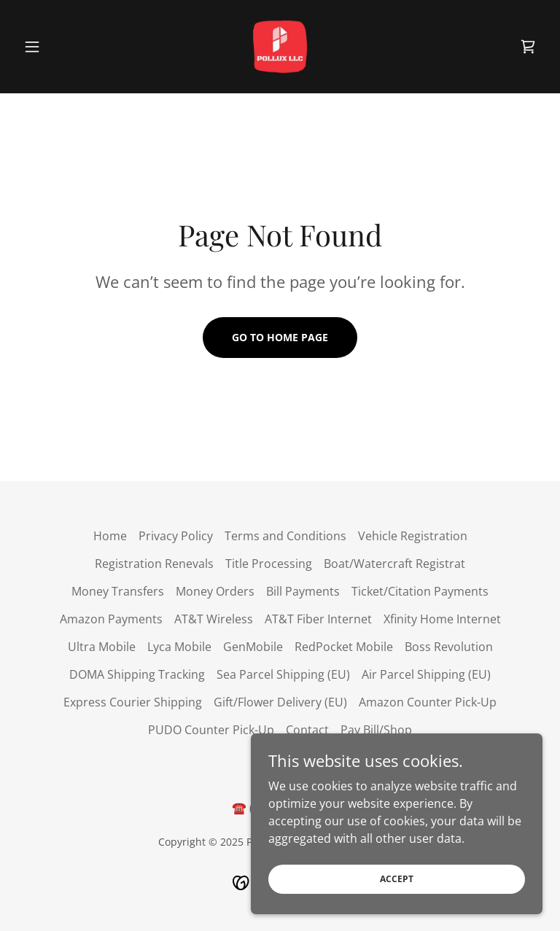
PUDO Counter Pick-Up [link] (211, 730)
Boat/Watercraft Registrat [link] (394, 564)
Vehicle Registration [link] (413, 536)
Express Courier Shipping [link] (133, 702)
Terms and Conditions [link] (285, 536)
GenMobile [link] (253, 647)
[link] (280, 47)
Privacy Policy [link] (176, 536)
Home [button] (110, 536)
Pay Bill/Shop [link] (376, 730)
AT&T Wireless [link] (214, 619)
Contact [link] (307, 730)
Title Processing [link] (269, 564)
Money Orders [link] (215, 591)
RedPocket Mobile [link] (344, 647)
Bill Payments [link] (303, 591)
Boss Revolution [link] (449, 647)
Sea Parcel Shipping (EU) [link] (283, 674)
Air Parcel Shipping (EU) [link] (426, 674)
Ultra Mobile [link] (102, 647)
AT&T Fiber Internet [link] (318, 619)
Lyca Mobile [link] (179, 647)
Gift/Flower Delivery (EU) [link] (280, 702)
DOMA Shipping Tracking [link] (137, 674)
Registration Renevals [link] (154, 564)
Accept (397, 879)
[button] (57, 47)
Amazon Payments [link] (111, 619)
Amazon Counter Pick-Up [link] (428, 702)
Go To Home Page (280, 337)
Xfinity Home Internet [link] (442, 619)
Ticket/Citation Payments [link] (420, 591)
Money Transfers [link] (118, 591)
